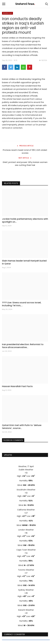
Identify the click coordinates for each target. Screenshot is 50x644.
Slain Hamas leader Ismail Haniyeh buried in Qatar (24, 262)
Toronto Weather (26, 570)
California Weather (26, 510)
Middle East (8, 13)
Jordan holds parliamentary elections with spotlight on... (25, 220)
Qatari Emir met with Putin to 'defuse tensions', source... (22, 427)
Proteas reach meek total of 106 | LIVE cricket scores (25, 151)
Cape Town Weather (26, 550)
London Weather (26, 530)
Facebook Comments (13, 440)
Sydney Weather (26, 590)
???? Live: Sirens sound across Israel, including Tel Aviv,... (22, 304)
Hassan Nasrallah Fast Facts (17, 386)
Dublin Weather (26, 470)
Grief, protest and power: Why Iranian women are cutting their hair (25, 164)
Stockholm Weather (26, 490)
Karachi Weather (26, 610)
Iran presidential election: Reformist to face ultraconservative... (23, 346)
